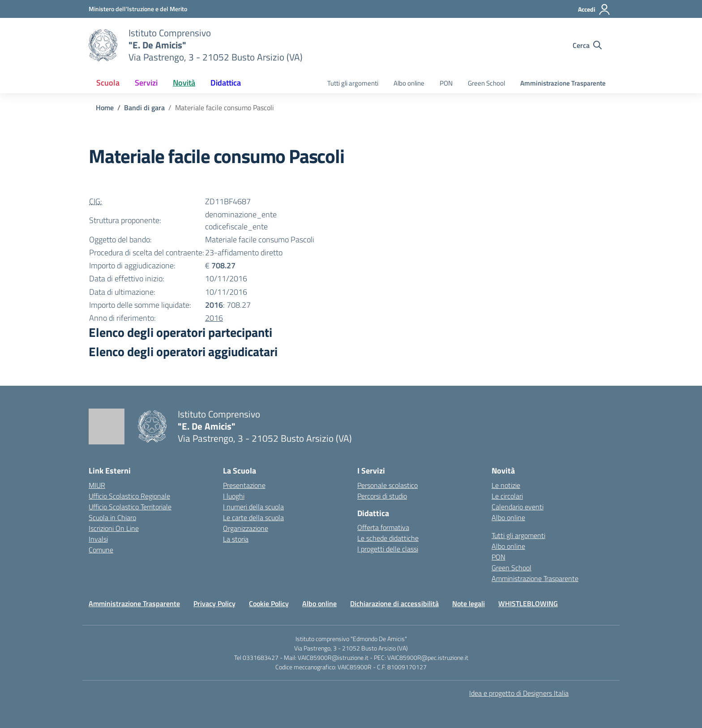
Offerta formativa (383, 527)
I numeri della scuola (253, 507)
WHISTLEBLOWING (528, 603)
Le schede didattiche (388, 538)
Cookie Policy (269, 603)
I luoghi (234, 496)
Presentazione (244, 485)
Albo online (409, 83)
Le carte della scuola (253, 517)
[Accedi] (594, 9)
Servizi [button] (146, 83)
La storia (236, 539)
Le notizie (506, 485)
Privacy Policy (214, 603)
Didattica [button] (226, 83)
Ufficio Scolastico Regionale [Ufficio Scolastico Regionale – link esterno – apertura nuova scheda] (129, 496)
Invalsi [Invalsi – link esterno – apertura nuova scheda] (98, 539)
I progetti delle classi (388, 549)
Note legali (469, 603)
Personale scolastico (387, 485)
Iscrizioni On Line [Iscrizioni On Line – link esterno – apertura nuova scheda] (114, 528)
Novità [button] (184, 83)
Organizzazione (246, 528)
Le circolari (507, 496)
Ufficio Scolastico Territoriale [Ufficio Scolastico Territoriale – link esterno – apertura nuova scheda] (130, 507)
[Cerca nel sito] (587, 45)
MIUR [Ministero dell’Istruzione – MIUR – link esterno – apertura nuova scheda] (97, 485)
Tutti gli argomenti (353, 83)
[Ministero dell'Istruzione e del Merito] (138, 9)
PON (446, 83)
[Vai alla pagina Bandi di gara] (144, 108)
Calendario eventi (518, 507)
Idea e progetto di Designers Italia (519, 693)
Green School (486, 83)
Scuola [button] (108, 83)
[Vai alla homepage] (103, 45)
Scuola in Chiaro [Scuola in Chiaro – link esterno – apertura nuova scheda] (112, 517)
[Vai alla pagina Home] (105, 108)
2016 (214, 318)
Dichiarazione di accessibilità (394, 603)
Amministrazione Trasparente (563, 83)
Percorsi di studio (382, 496)
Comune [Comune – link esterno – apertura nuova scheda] (101, 550)
